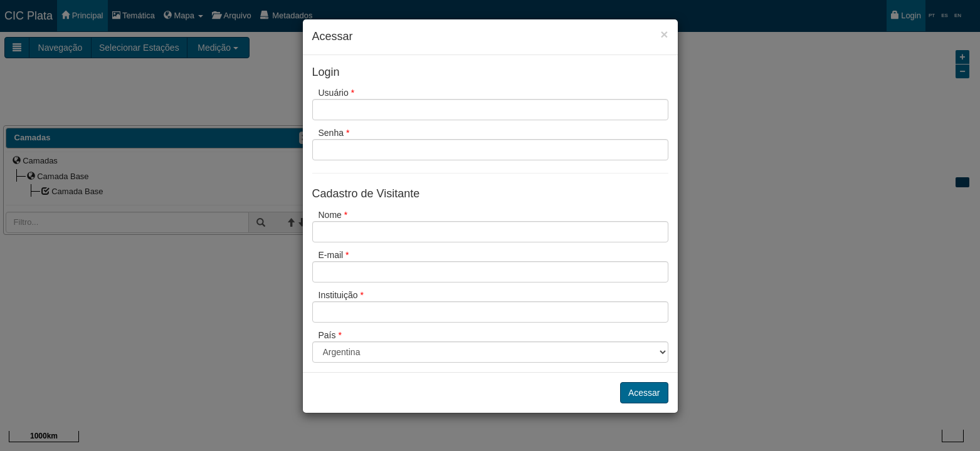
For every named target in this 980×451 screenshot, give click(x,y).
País (330, 335)
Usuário (337, 93)
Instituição (341, 295)
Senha (334, 133)
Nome (333, 215)
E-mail (334, 255)
